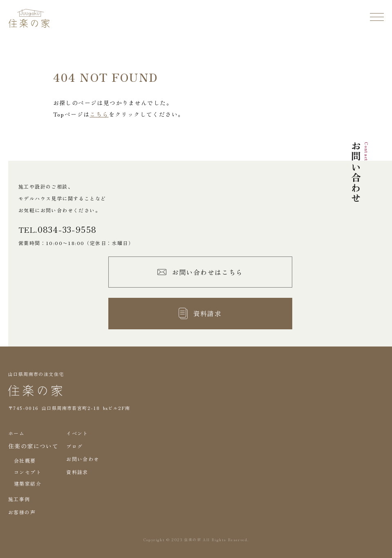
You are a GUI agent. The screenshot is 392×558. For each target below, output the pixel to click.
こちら (99, 114)
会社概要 (25, 460)
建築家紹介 (28, 483)
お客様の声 (22, 512)
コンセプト (28, 472)
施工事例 (19, 499)
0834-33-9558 (67, 229)
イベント (77, 433)
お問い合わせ (83, 459)
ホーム (16, 433)
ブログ (74, 446)
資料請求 (77, 472)
